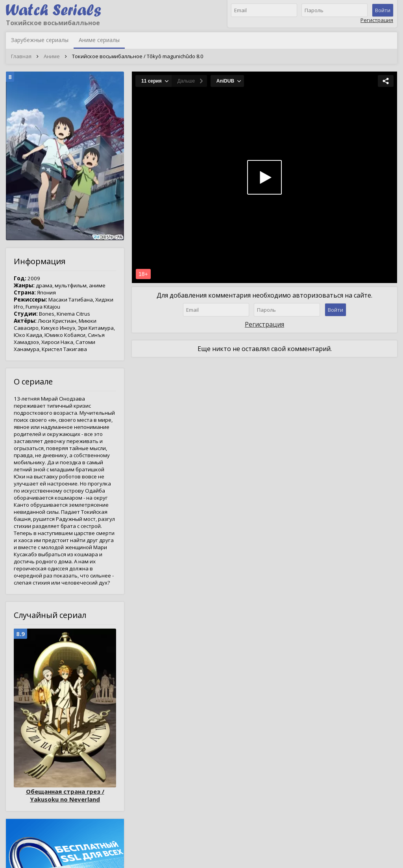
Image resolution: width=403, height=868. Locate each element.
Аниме (52, 56)
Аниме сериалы (99, 40)
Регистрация (377, 20)
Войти (383, 10)
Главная (21, 56)
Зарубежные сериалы (40, 40)
